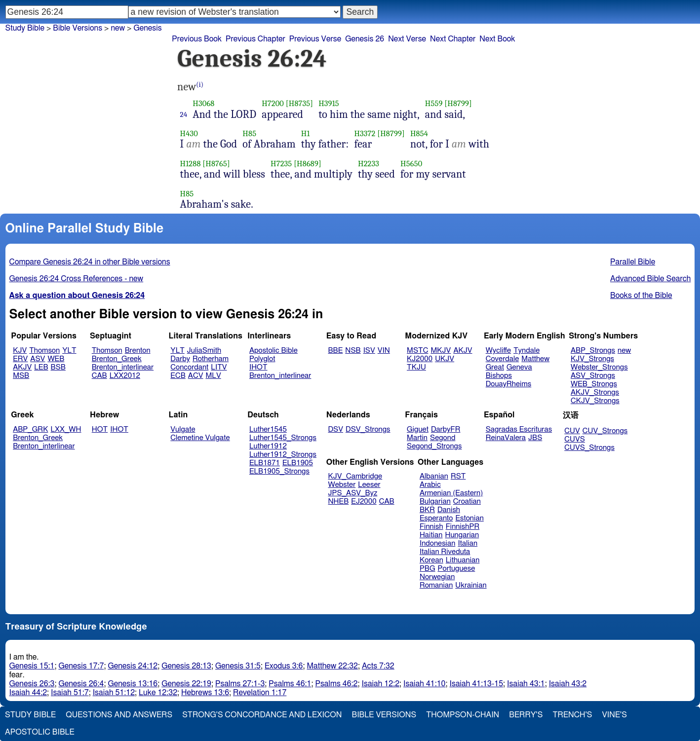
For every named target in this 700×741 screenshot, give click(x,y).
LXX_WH (66, 429)
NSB (353, 351)
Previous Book (197, 39)
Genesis (147, 28)
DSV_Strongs (368, 429)
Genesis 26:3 (32, 684)
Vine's (615, 715)
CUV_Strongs (605, 431)
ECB (178, 376)
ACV (196, 376)
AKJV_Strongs (595, 392)
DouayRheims (509, 384)
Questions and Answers (119, 715)
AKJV (22, 367)
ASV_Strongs (593, 376)
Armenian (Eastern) (451, 493)
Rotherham (211, 359)
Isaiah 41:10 (424, 684)
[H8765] (216, 164)
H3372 (365, 133)
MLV (213, 376)
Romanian (436, 585)
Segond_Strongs (434, 446)
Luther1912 (268, 446)
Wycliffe (498, 351)
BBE (336, 351)
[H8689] (308, 164)
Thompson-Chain (463, 715)
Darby (180, 359)
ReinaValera (506, 438)
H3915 (329, 103)
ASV (38, 359)
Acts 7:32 (378, 666)
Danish (449, 510)
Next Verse (407, 39)
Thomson (44, 351)
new (624, 351)
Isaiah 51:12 (114, 693)
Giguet (418, 429)
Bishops (499, 376)
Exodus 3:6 (284, 666)
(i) (200, 85)
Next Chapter (453, 39)
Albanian (434, 476)
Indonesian (438, 543)
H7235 (281, 164)
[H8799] (458, 103)
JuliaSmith (204, 351)
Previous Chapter (255, 39)
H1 (306, 133)
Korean (431, 560)
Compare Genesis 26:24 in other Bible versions (90, 262)
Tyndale (526, 351)
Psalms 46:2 (336, 684)
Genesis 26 (365, 39)
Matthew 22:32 (332, 666)
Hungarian (462, 535)
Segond (443, 438)
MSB (21, 376)
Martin (417, 438)
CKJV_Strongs (595, 401)
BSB (58, 367)
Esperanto (436, 518)
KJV (20, 351)
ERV (20, 359)
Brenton (138, 351)
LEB (41, 367)
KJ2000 (420, 359)
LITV (219, 367)
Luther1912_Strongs (283, 455)
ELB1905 (298, 463)
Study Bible (25, 28)
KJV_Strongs (592, 359)
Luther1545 (268, 429)
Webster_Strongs (599, 367)
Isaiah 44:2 (28, 693)
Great (495, 367)
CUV (572, 431)
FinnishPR (463, 527)
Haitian (431, 535)
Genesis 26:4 (81, 684)
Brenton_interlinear (123, 367)
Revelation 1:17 (260, 693)
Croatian (467, 501)
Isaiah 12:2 (381, 684)
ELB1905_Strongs (279, 471)
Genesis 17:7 (81, 666)
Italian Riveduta (445, 552)
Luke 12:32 (158, 693)
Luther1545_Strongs (283, 438)
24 (184, 114)
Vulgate (183, 429)
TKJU (416, 367)
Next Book (497, 39)
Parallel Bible (633, 262)
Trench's (572, 715)
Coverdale (503, 359)
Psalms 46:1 (290, 684)
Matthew (535, 359)
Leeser (369, 485)
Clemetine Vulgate (200, 438)
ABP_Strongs (593, 351)
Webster (342, 485)
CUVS (575, 439)
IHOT (258, 367)
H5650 (411, 164)
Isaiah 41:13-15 (477, 684)
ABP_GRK (30, 429)
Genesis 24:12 (133, 666)
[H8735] (299, 103)
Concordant (189, 367)
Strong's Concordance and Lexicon (262, 715)
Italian (467, 543)
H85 (249, 133)
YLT (69, 351)
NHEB (339, 501)
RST (458, 476)
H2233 (369, 164)
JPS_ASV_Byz (353, 493)
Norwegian (437, 577)
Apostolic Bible (40, 732)
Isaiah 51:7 (70, 693)
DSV (336, 429)
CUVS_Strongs (589, 448)
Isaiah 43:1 (526, 684)
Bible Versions (78, 28)
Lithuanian (463, 560)
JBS (535, 438)
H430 (189, 133)
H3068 (203, 103)
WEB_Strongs (594, 384)
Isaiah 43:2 (568, 684)
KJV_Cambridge (355, 476)
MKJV (441, 351)
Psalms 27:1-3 (240, 684)
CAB (99, 376)
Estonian (469, 518)
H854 (419, 133)
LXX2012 (125, 376)
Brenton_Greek (117, 359)
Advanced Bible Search (650, 279)
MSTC (417, 351)
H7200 (273, 103)
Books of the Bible (641, 296)
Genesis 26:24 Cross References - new (77, 279)
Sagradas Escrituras (519, 429)
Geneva (519, 367)
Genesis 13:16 (133, 684)
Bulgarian (435, 501)
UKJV (445, 359)
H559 (434, 103)
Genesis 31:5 (238, 666)
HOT (100, 429)
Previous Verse (315, 39)
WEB (56, 359)
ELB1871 (265, 463)
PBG (428, 569)
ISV (369, 351)
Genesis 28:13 (186, 666)
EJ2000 (364, 501)
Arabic (430, 485)
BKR (427, 510)
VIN (384, 351)
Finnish (431, 527)
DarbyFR (446, 429)
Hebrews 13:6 (205, 693)
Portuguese (457, 569)
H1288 (191, 164)
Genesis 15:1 (32, 666)
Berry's (526, 715)
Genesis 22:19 (186, 684)
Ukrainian (471, 585)
